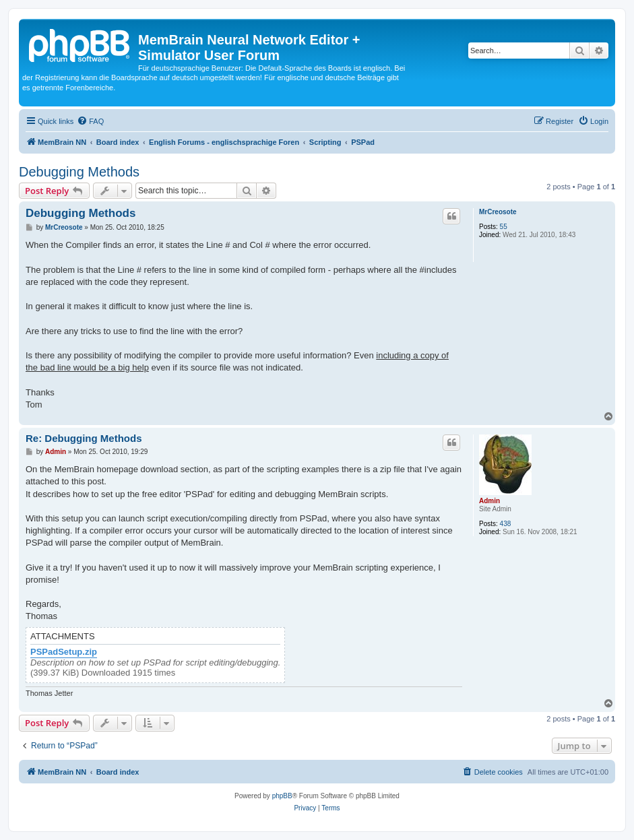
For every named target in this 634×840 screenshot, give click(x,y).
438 (506, 524)
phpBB (282, 796)
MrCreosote (498, 212)
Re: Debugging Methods (84, 438)
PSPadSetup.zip (64, 652)
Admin (489, 501)
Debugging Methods (79, 172)
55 (504, 227)
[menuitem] (90, 121)
